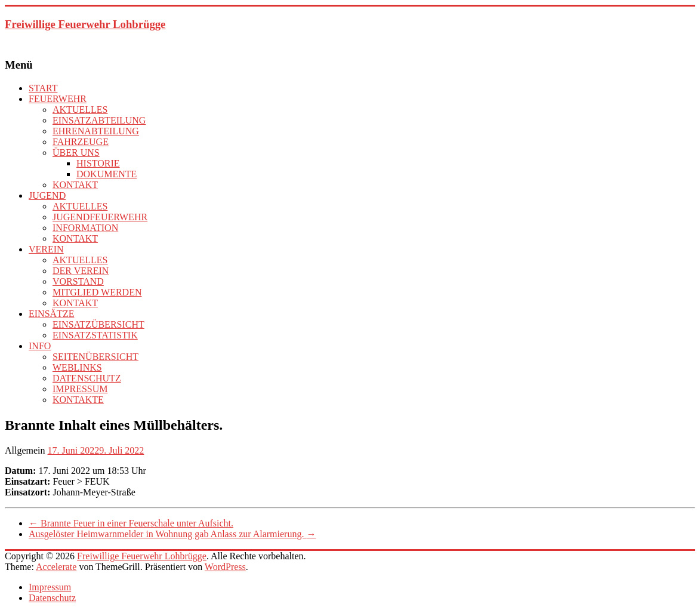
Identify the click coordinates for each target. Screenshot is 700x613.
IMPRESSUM (80, 389)
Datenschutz (52, 598)
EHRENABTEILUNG (96, 131)
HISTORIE (98, 163)
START (43, 88)
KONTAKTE (78, 400)
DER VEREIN (81, 271)
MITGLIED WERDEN (97, 292)
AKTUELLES (80, 110)
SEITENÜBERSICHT (95, 357)
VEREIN (46, 249)
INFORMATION (85, 228)
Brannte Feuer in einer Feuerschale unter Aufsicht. (131, 523)
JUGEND (47, 195)
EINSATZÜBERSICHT (98, 324)
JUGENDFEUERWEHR (100, 217)
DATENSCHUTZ (87, 378)
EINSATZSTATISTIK (95, 335)
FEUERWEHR (58, 99)
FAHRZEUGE (81, 142)
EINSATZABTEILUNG (99, 120)
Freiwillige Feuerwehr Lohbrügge (85, 24)
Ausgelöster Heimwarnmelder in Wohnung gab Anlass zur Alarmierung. (172, 534)
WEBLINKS (77, 367)
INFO (40, 346)
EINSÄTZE (51, 314)
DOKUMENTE (107, 174)
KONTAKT (75, 185)
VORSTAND (78, 281)
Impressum (50, 587)
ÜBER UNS (76, 153)
